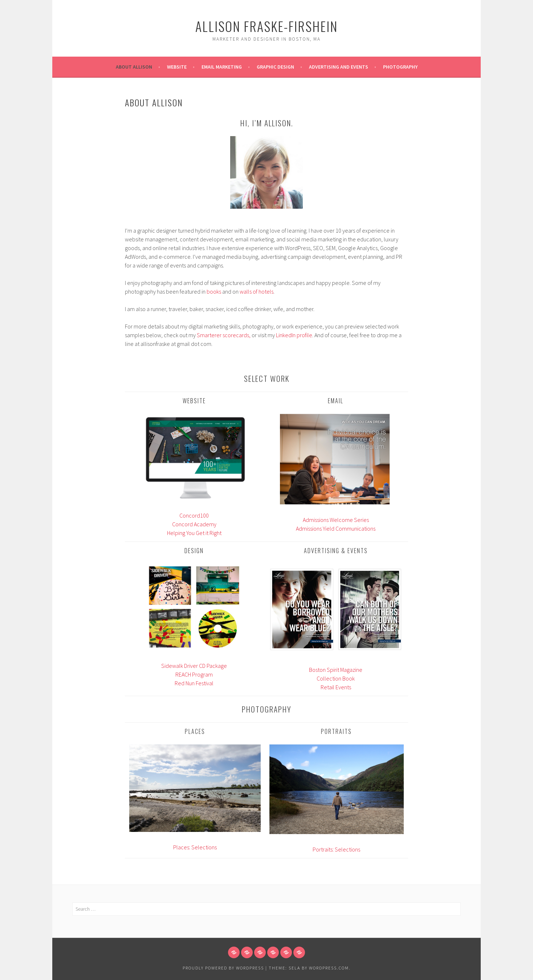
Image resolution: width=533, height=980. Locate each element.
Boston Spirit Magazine (336, 670)
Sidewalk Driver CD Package (194, 666)
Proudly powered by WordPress (223, 968)
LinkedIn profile (294, 335)
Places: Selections (195, 847)
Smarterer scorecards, (224, 335)
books (214, 291)
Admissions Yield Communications (336, 528)
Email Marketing (222, 67)
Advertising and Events (339, 67)
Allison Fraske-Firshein (266, 26)
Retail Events (336, 687)
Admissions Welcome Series (336, 520)
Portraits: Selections (336, 849)
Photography (400, 67)
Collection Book (336, 678)
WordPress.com (329, 968)
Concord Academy (194, 524)
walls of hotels (257, 291)
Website (177, 67)
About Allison (134, 67)
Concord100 (194, 515)
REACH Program (194, 674)
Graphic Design (275, 67)
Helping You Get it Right (194, 533)
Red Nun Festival (194, 683)
